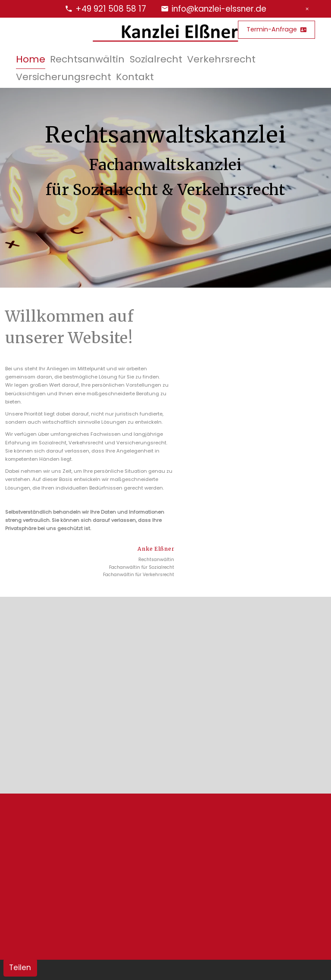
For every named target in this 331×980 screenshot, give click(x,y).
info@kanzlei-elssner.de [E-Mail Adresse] (219, 9)
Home (31, 59)
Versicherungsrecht (64, 77)
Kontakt (135, 77)
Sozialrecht (156, 59)
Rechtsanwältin (87, 59)
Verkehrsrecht (221, 59)
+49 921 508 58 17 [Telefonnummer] (111, 9)
